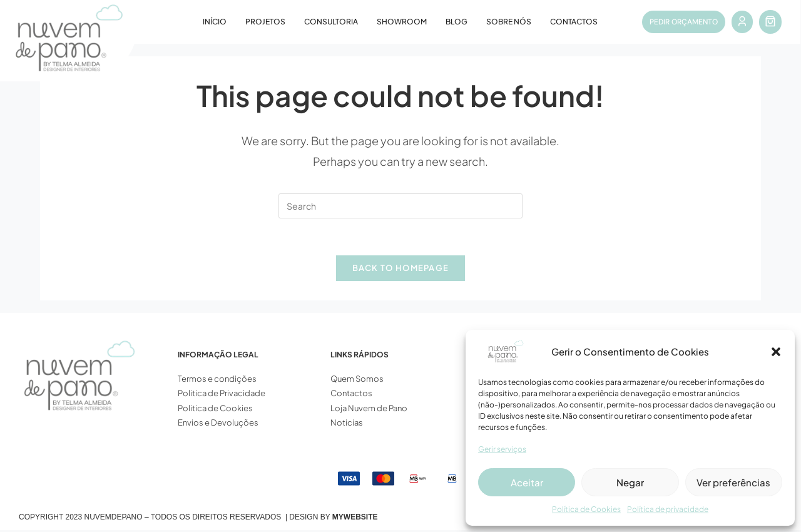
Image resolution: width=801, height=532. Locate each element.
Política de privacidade (668, 509)
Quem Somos (357, 380)
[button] (776, 352)
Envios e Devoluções (218, 424)
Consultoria (331, 22)
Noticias (347, 424)
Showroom (402, 22)
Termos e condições (218, 380)
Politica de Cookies (215, 409)
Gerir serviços (502, 449)
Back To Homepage (401, 269)
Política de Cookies (586, 509)
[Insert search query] (400, 206)
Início (215, 22)
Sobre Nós (509, 22)
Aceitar (527, 482)
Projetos (265, 22)
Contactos (574, 22)
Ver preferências (733, 482)
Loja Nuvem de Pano (369, 409)
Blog (457, 22)
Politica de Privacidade (222, 395)
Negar (630, 482)
